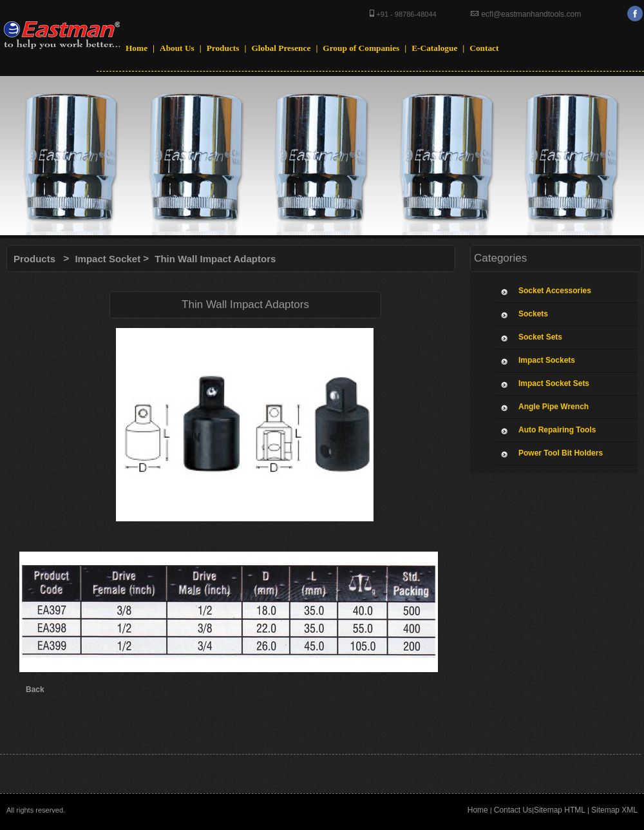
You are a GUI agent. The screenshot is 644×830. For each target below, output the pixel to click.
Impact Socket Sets (554, 383)
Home (478, 810)
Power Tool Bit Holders (561, 453)
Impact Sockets (547, 360)
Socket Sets (540, 337)
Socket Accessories (555, 291)
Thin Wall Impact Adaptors (215, 259)
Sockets (533, 314)
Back (35, 690)
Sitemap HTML (560, 810)
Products (34, 259)
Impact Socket (108, 259)
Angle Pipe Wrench (554, 407)
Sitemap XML (614, 810)
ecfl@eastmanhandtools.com (530, 14)
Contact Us (513, 810)
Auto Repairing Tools (557, 430)
